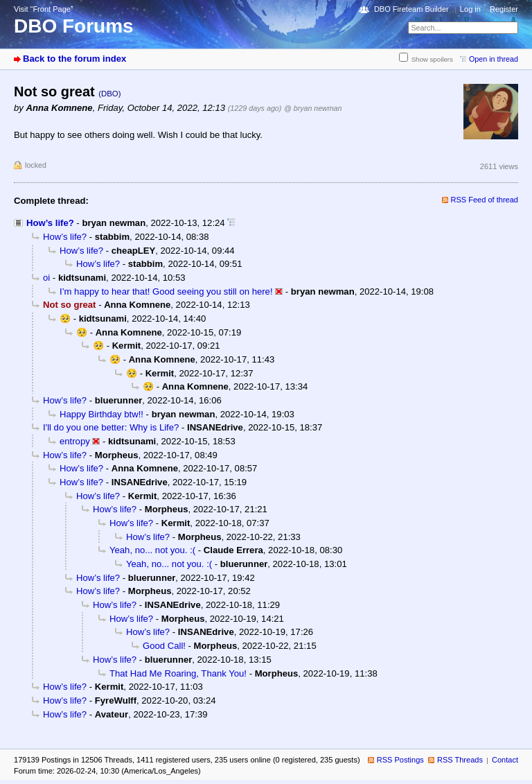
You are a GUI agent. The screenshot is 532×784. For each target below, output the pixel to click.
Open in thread (494, 59)
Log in (470, 9)
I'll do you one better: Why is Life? (111, 427)
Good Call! (164, 646)
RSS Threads (460, 760)
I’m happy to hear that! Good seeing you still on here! (166, 291)
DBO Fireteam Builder (411, 9)
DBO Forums (74, 26)
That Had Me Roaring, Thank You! (178, 673)
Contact (505, 760)
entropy (75, 441)
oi (46, 278)
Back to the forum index (74, 59)
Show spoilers (432, 59)
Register (504, 9)
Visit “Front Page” (44, 9)
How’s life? (50, 223)
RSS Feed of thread (485, 200)
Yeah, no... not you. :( (152, 550)
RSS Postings (400, 760)
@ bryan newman (313, 108)
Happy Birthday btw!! (101, 414)
